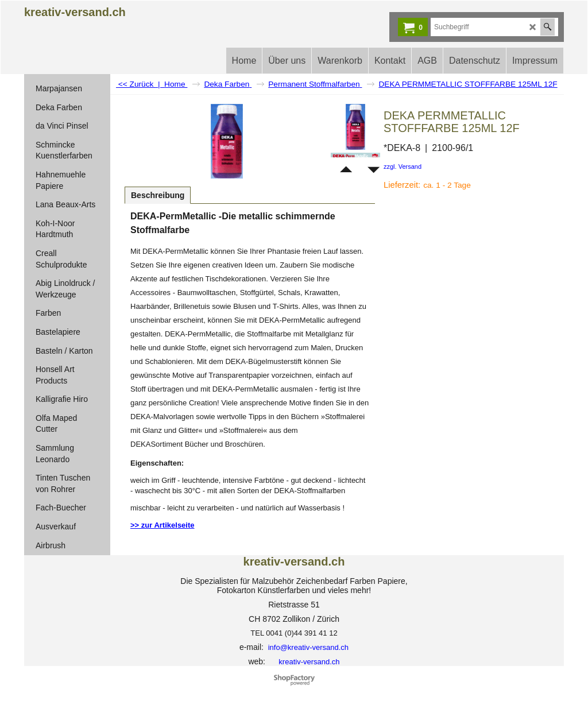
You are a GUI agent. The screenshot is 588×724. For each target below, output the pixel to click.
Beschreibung (158, 195)
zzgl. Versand (403, 167)
